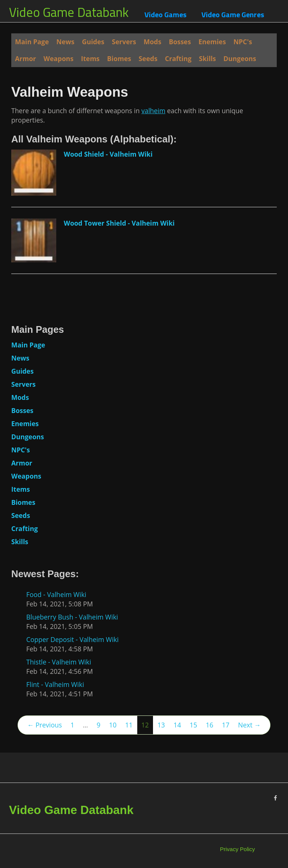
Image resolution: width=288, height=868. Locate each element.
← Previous (45, 725)
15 (193, 725)
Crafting (178, 58)
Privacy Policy (238, 849)
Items (90, 58)
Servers (124, 42)
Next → (249, 725)
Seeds (148, 58)
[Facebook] (275, 798)
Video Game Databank (69, 12)
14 (177, 725)
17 (226, 725)
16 (210, 725)
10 (113, 725)
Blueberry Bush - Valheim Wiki (72, 617)
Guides (93, 42)
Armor (25, 58)
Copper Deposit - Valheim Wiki (72, 639)
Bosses (180, 42)
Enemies (212, 42)
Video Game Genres (233, 14)
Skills (208, 58)
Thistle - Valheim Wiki (59, 662)
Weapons (58, 58)
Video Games (165, 14)
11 (129, 725)
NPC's (243, 42)
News (65, 42)
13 (161, 725)
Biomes (119, 58)
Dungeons (240, 58)
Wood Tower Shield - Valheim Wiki (119, 223)
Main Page (32, 42)
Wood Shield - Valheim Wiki (108, 154)
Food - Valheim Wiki (56, 594)
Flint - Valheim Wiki (55, 684)
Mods (152, 42)
